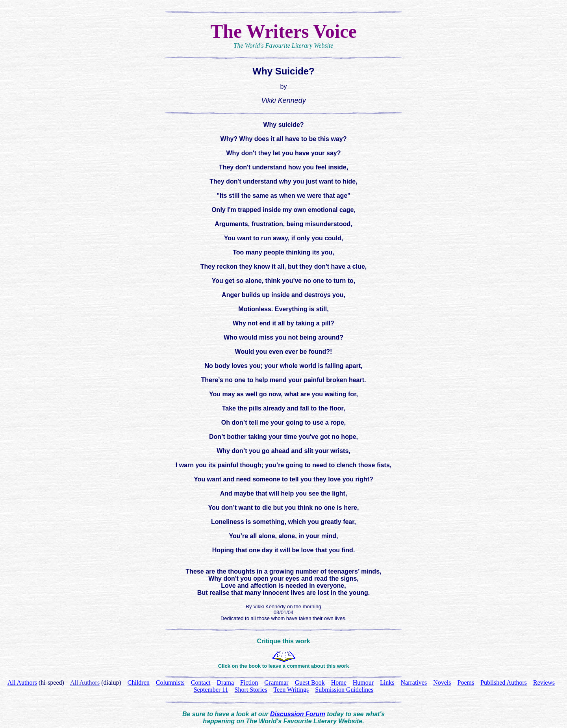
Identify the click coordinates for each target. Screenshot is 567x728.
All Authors (85, 682)
